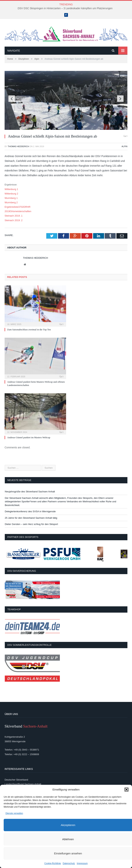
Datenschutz (69, 863)
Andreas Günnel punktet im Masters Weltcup (29, 437)
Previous (12, 99)
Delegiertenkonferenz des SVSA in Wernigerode (30, 511)
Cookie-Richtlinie (53, 863)
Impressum (82, 863)
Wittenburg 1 (11, 189)
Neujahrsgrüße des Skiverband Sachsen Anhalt (30, 492)
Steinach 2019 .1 (14, 216)
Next (120, 99)
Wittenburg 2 (11, 194)
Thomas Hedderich (18, 146)
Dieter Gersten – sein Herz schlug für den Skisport (31, 524)
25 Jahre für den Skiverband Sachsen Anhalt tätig (31, 518)
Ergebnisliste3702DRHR (18, 207)
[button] (126, 790)
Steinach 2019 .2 (14, 220)
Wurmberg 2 (11, 202)
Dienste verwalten (14, 813)
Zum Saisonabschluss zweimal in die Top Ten (29, 330)
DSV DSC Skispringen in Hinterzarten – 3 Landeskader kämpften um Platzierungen (65, 8)
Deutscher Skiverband (16, 780)
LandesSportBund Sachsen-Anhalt (23, 784)
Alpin (124, 146)
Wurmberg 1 (11, 198)
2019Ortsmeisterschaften (18, 211)
